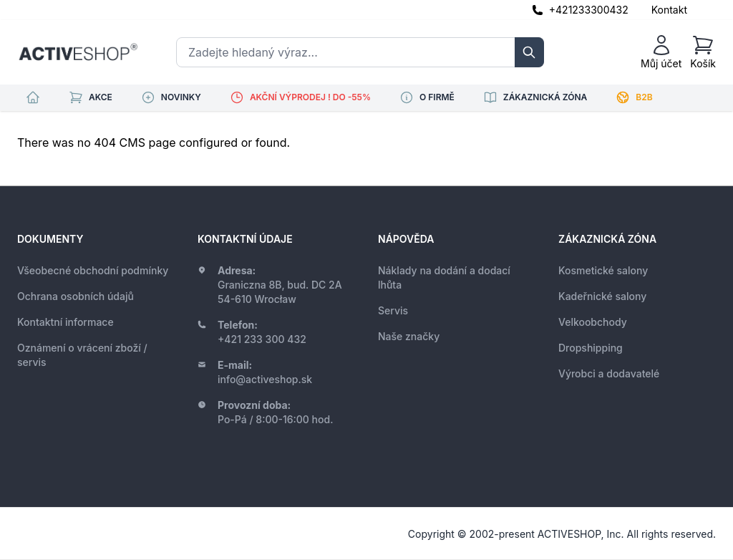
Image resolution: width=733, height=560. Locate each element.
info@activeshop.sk (265, 379)
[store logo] (78, 52)
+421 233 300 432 (262, 339)
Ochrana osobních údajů (76, 296)
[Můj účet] (661, 52)
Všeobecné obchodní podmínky (93, 270)
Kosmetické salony (603, 270)
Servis (393, 310)
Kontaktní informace (65, 322)
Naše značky (409, 336)
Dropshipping (591, 348)
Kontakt (669, 10)
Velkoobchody (593, 322)
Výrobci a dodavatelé (609, 373)
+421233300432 (589, 10)
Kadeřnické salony (602, 296)
